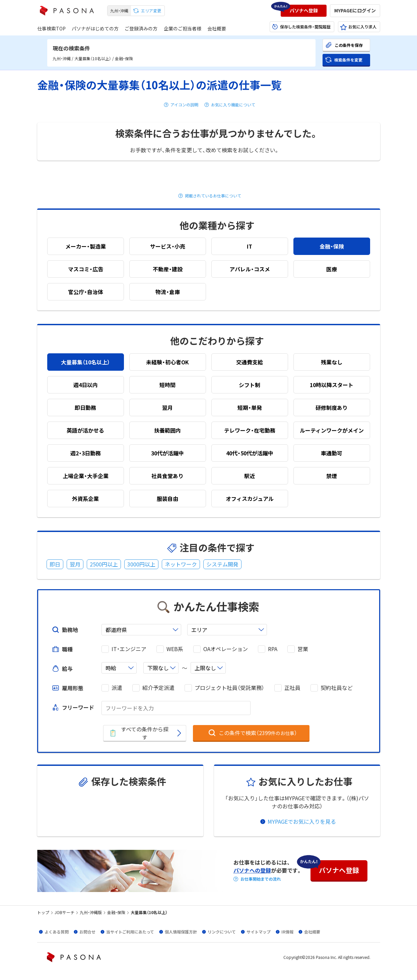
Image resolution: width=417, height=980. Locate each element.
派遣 (117, 688)
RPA (273, 649)
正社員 (292, 688)
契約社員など (337, 688)
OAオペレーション (226, 649)
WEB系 (175, 649)
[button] (304, 11)
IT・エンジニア (129, 649)
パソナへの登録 (252, 870)
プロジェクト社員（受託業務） (229, 688)
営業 (303, 649)
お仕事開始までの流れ (261, 879)
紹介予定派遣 (158, 688)
